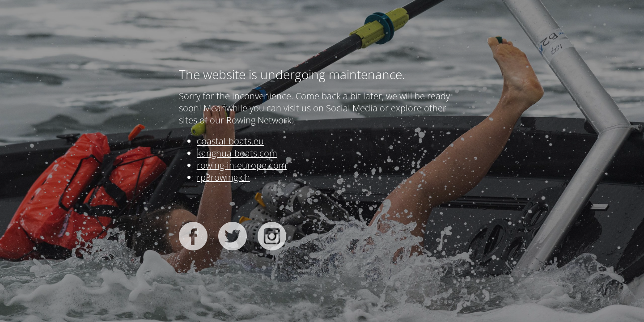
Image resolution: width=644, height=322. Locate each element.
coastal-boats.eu (230, 141)
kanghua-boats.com (237, 153)
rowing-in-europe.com (242, 165)
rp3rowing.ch (223, 177)
